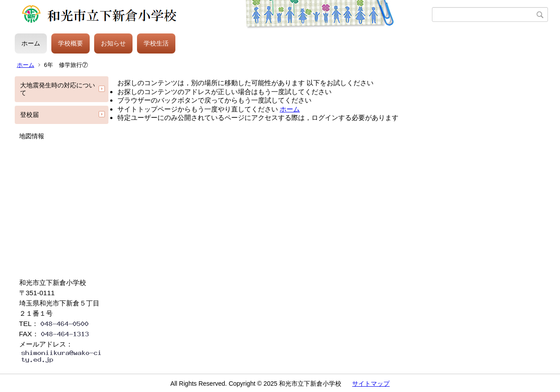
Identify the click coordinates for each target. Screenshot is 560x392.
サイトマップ (371, 384)
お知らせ (113, 43)
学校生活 (156, 43)
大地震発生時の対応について (58, 89)
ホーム (31, 43)
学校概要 (71, 43)
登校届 (29, 115)
